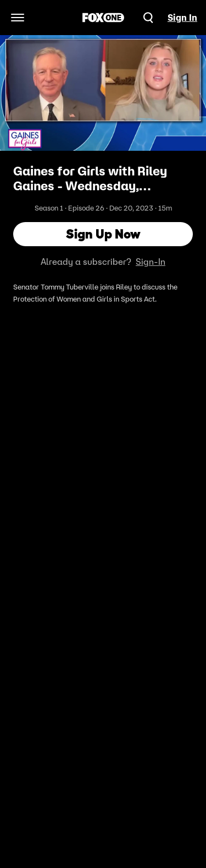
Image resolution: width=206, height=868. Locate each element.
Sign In (182, 18)
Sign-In (151, 262)
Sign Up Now (103, 234)
